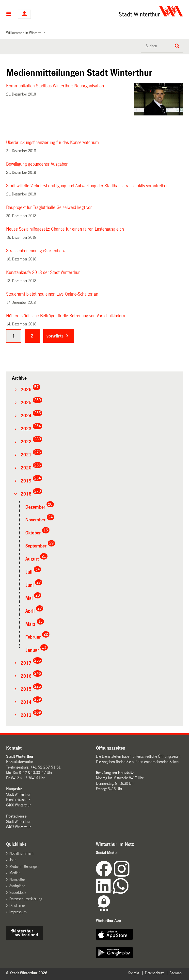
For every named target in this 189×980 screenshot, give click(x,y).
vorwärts (55, 336)
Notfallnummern (21, 853)
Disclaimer (17, 906)
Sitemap (176, 973)
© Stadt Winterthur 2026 (27, 973)
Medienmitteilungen (24, 866)
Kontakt (133, 973)
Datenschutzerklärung (26, 899)
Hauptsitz (14, 789)
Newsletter (17, 879)
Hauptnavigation (9, 14)
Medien (15, 873)
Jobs (13, 860)
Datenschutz (154, 973)
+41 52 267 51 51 (46, 767)
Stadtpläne (17, 886)
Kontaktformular (20, 762)
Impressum (18, 912)
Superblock (18, 892)
